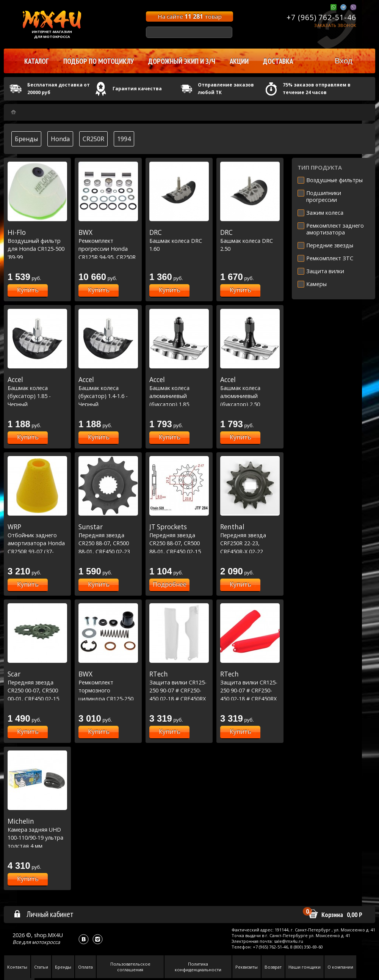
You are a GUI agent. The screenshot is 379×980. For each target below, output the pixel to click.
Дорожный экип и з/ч (182, 61)
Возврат (273, 967)
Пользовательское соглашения (130, 967)
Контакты (17, 967)
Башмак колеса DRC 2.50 (250, 240)
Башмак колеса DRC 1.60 (179, 240)
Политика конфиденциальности (198, 967)
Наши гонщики (305, 967)
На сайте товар (190, 16)
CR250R (93, 139)
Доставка (278, 61)
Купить (28, 290)
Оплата (85, 967)
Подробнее (170, 584)
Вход (344, 61)
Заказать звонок (335, 25)
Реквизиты (247, 967)
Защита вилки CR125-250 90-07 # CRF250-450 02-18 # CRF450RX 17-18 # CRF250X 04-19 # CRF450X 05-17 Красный (250, 698)
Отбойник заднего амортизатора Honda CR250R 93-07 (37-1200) (37, 543)
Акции (239, 61)
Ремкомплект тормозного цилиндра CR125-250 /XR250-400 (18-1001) (108, 690)
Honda (60, 139)
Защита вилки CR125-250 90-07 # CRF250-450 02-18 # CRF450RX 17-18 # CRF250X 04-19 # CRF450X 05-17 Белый (179, 698)
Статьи (41, 967)
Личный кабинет (43, 914)
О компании (340, 967)
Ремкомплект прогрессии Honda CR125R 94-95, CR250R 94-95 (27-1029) (108, 249)
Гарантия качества (137, 89)
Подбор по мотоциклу (99, 61)
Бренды (26, 139)
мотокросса (46, 942)
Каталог (37, 61)
